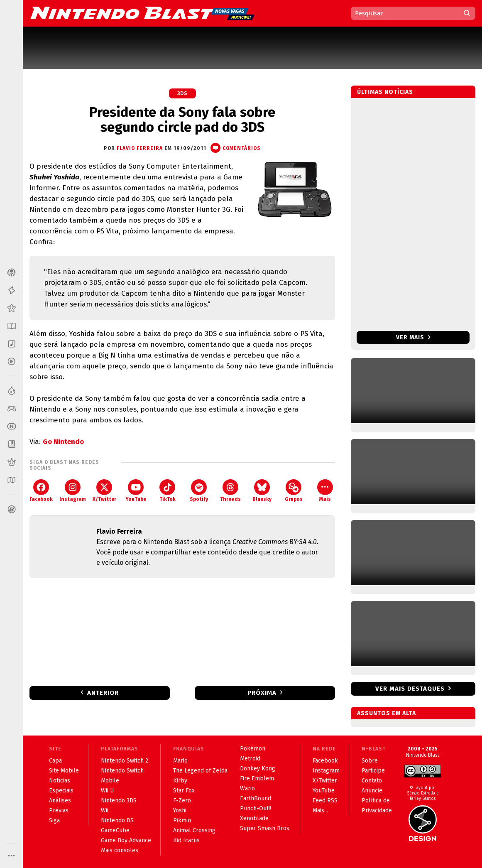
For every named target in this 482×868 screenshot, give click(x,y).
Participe (373, 771)
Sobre (370, 761)
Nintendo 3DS (119, 801)
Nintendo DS (117, 820)
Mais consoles (120, 850)
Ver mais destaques (410, 689)
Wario (247, 788)
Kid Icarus (186, 840)
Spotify (199, 491)
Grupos (294, 491)
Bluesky (262, 491)
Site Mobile (64, 771)
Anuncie (372, 791)
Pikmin (182, 820)
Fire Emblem (257, 779)
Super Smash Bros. (265, 828)
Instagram (73, 491)
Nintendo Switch (122, 771)
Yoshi (180, 810)
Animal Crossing (194, 830)
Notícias (60, 781)
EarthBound (256, 798)
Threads (230, 491)
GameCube (115, 830)
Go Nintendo (63, 442)
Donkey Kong (258, 769)
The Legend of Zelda (200, 771)
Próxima (262, 693)
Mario (180, 761)
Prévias (59, 810)
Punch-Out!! (256, 808)
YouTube (136, 491)
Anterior (103, 693)
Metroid (250, 759)
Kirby (180, 781)
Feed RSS (325, 801)
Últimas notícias (385, 92)
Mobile (110, 781)
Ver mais (413, 337)
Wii (105, 810)
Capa (55, 761)
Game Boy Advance (126, 840)
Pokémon (253, 749)
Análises (60, 801)
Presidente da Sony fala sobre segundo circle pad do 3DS (182, 120)
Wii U (107, 791)
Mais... (320, 810)
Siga (54, 820)
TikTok (168, 491)
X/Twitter (104, 491)
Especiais (61, 791)
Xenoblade (254, 818)
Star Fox (184, 791)
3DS (182, 93)
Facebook (41, 491)
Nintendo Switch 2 (125, 761)
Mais (325, 491)
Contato (372, 781)
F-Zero (182, 801)
